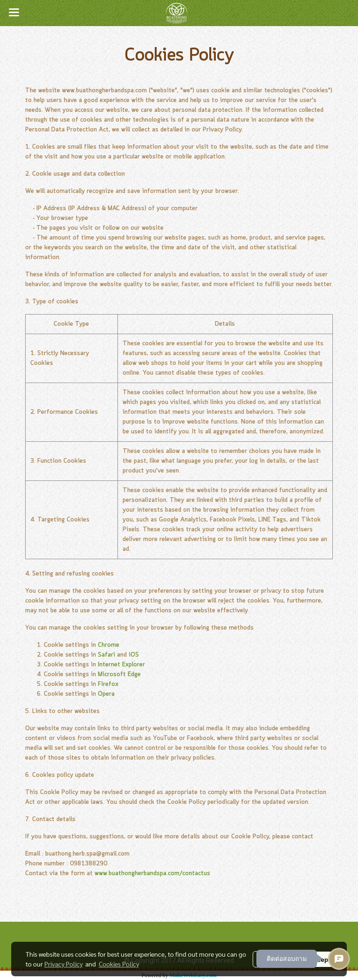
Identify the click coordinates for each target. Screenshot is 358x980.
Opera (106, 694)
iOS (134, 655)
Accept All (325, 959)
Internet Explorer (121, 665)
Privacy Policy (63, 964)
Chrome (109, 645)
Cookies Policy (119, 964)
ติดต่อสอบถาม (287, 959)
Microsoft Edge (119, 675)
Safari (107, 655)
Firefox (108, 684)
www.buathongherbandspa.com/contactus (152, 874)
